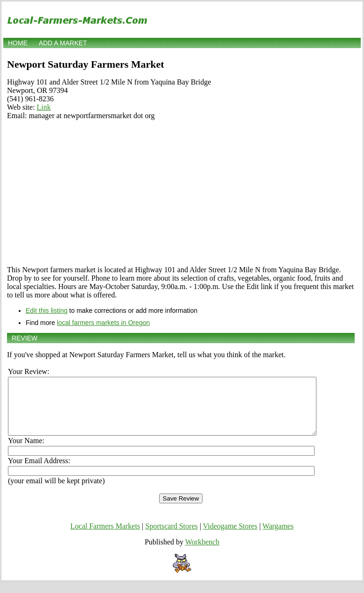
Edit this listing (46, 311)
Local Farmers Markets (105, 537)
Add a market (63, 43)
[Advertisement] (181, 193)
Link (44, 107)
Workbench (202, 553)
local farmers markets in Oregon (103, 323)
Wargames (278, 537)
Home (18, 43)
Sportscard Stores (171, 537)
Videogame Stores (230, 537)
